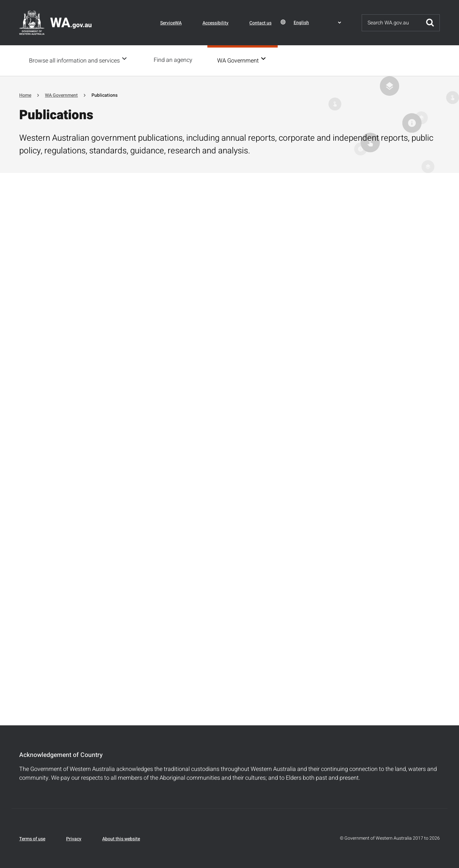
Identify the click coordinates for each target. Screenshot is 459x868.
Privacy (74, 838)
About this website (121, 838)
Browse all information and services (74, 60)
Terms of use (32, 838)
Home (25, 95)
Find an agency (175, 60)
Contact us (260, 23)
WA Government (240, 60)
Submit (430, 23)
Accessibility (216, 23)
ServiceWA (171, 23)
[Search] (391, 23)
